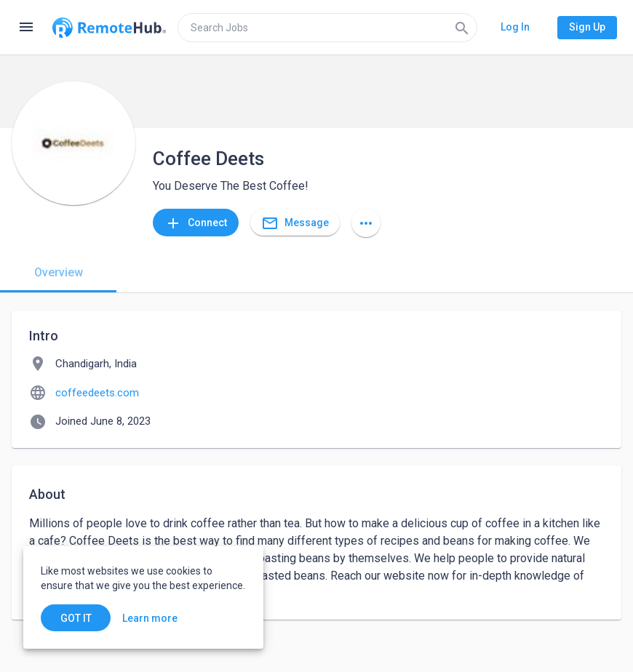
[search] (327, 28)
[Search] (462, 28)
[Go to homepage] (109, 28)
